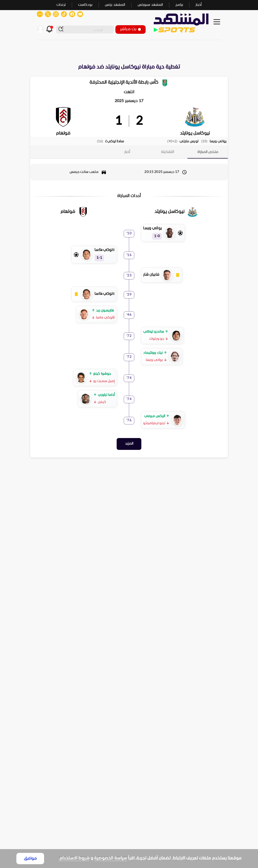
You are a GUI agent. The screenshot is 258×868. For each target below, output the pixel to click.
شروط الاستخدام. (74, 858)
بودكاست (85, 5)
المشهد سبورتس (150, 5)
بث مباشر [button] (131, 29)
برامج (179, 5)
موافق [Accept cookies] (30, 859)
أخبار (199, 5)
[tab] (208, 152)
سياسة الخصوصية (111, 858)
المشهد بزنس (115, 5)
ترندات (61, 5)
